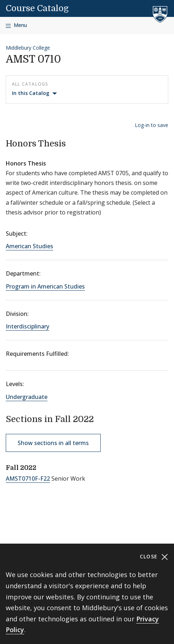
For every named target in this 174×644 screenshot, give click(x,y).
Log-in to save (152, 125)
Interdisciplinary (28, 326)
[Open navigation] (16, 25)
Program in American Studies (45, 286)
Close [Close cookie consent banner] (154, 557)
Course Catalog (37, 8)
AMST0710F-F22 (28, 479)
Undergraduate (27, 397)
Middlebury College (28, 48)
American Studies (29, 246)
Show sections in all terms (53, 443)
